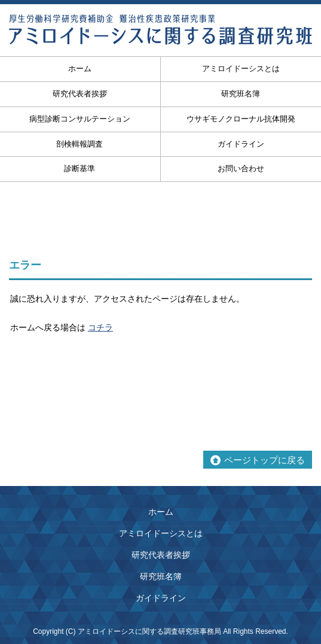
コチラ (100, 327)
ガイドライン (241, 144)
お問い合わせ (241, 168)
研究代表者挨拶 (161, 555)
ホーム (161, 512)
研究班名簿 (241, 94)
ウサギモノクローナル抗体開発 (241, 119)
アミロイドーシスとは (241, 69)
